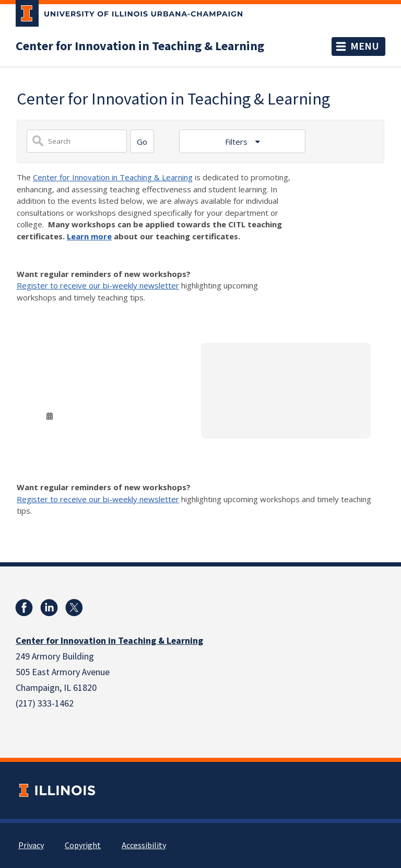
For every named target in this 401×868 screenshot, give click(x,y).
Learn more (89, 236)
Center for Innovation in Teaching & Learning (140, 47)
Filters (237, 142)
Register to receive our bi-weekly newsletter (98, 285)
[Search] (142, 141)
